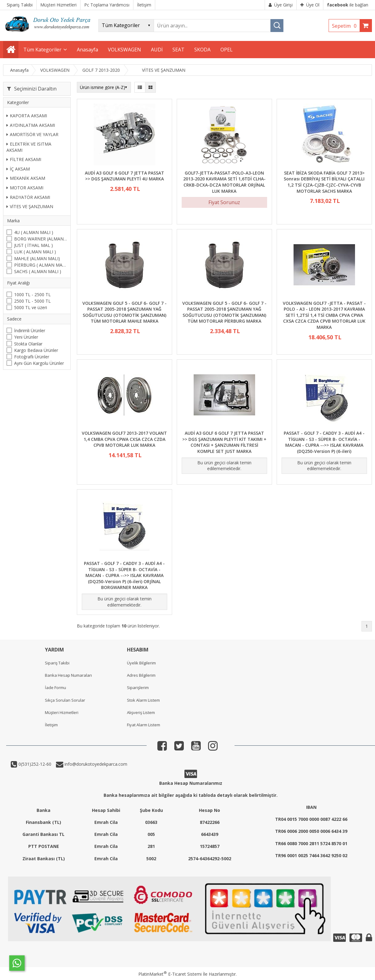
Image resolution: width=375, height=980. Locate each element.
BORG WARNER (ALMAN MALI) (41, 239)
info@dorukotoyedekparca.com (95, 764)
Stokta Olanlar (28, 344)
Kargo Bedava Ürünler (36, 350)
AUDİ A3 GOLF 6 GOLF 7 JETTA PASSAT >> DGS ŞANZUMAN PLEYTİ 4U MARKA (124, 176)
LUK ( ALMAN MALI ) (35, 252)
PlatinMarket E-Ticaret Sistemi (170, 974)
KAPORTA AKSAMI (27, 116)
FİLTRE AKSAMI (24, 159)
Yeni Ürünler (26, 337)
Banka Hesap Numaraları (68, 675)
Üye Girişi (281, 5)
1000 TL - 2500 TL (32, 294)
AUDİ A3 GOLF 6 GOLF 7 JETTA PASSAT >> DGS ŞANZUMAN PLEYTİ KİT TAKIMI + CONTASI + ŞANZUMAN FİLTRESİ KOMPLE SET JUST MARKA (224, 442)
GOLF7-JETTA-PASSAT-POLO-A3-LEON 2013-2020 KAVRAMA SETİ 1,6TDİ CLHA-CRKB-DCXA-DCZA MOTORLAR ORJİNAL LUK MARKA (224, 182)
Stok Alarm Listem (143, 700)
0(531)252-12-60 (34, 764)
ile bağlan (348, 5)
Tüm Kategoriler (42, 50)
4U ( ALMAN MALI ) (34, 232)
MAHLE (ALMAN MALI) (37, 258)
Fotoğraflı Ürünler (32, 357)
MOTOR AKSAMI (25, 188)
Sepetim (346, 26)
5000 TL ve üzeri (31, 307)
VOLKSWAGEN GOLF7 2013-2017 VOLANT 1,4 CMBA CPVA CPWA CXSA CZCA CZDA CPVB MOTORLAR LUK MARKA (124, 439)
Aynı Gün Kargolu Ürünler (39, 363)
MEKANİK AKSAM (26, 178)
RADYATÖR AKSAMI (28, 197)
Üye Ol (310, 5)
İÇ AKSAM (18, 169)
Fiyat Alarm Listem (144, 725)
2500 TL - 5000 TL (32, 301)
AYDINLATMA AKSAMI (31, 125)
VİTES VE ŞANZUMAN (30, 206)
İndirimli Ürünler (30, 331)
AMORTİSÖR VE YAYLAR (32, 134)
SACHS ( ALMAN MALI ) (38, 271)
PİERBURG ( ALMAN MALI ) (41, 265)
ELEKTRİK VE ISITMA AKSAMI (29, 147)
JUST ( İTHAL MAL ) (34, 245)
